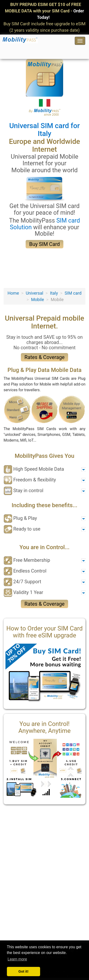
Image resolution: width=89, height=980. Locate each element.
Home (13, 293)
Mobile (37, 300)
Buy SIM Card (44, 244)
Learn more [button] (17, 959)
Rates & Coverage (44, 357)
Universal (34, 293)
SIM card (73, 293)
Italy (54, 293)
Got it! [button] (23, 971)
